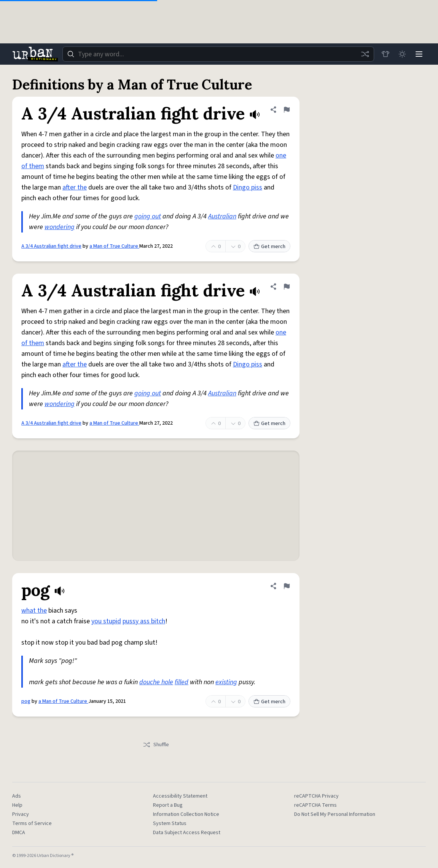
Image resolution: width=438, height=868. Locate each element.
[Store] (385, 54)
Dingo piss (248, 187)
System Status (170, 823)
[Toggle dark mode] (402, 54)
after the (75, 187)
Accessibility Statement (180, 796)
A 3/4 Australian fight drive (51, 246)
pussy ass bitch (144, 621)
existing (226, 682)
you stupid (106, 621)
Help (17, 805)
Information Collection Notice (186, 814)
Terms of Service (32, 823)
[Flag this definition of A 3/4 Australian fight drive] (287, 110)
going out (148, 216)
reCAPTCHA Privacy (316, 796)
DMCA (19, 833)
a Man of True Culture (114, 246)
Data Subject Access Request (187, 833)
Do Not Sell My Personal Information (335, 814)
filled (182, 682)
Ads (17, 796)
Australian (222, 216)
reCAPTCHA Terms (315, 805)
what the (34, 611)
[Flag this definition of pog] (287, 586)
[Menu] (419, 54)
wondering (60, 227)
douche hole (156, 682)
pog (26, 701)
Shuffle (156, 745)
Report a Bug (168, 805)
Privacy (21, 814)
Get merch (269, 247)
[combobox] (218, 54)
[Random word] (365, 54)
